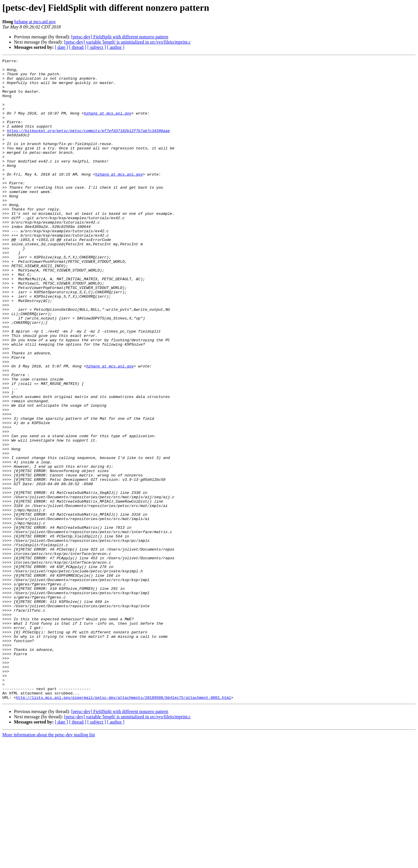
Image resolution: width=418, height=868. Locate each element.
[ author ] (116, 47)
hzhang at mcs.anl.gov (35, 22)
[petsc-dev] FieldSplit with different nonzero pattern (120, 37)
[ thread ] (78, 47)
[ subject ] (97, 47)
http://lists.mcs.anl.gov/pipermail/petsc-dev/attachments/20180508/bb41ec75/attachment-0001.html (124, 826)
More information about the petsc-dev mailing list (49, 863)
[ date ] (61, 47)
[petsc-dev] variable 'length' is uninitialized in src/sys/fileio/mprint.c (127, 42)
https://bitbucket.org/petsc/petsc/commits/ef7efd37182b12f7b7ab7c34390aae (89, 145)
